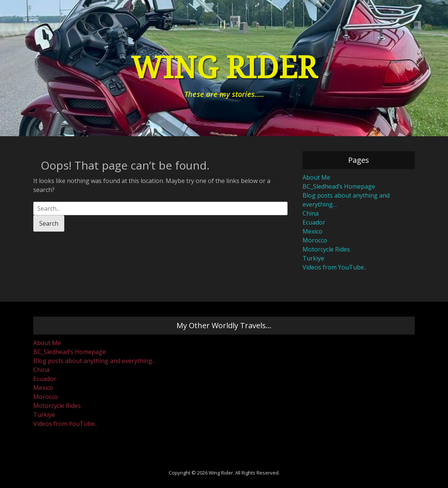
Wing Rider (224, 68)
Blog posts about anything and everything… (95, 361)
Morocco (315, 240)
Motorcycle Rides (326, 249)
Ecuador (314, 222)
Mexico (312, 231)
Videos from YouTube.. (334, 267)
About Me (316, 177)
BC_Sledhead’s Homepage (339, 186)
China (311, 213)
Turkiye (313, 258)
